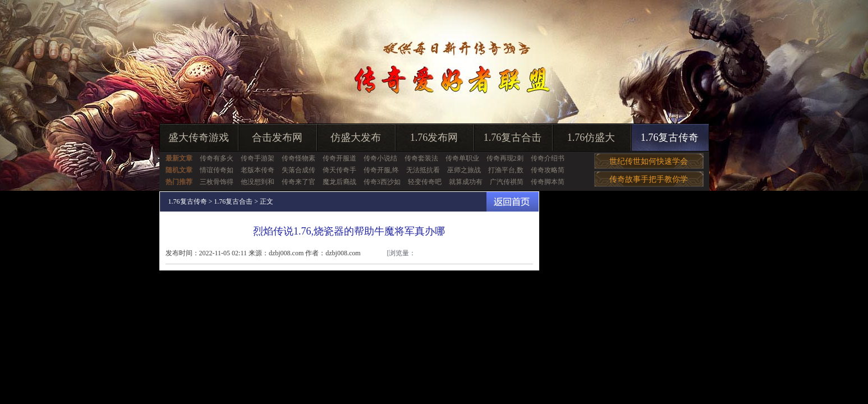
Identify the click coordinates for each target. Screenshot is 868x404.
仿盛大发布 (356, 137)
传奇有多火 (217, 158)
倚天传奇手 (339, 170)
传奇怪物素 (298, 158)
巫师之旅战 (464, 170)
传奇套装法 (421, 158)
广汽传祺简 (507, 182)
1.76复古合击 (513, 137)
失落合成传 (298, 170)
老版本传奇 (258, 170)
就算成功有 (466, 182)
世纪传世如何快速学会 (649, 161)
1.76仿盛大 (591, 137)
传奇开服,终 (381, 170)
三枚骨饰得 (217, 182)
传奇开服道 (339, 158)
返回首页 (513, 202)
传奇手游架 (258, 158)
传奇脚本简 (548, 182)
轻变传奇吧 (425, 182)
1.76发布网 (434, 137)
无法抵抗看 (423, 170)
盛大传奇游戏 (199, 137)
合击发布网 (277, 137)
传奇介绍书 (548, 158)
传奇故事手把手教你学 (649, 179)
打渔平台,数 (506, 170)
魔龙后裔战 (339, 182)
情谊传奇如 (217, 170)
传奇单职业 (462, 158)
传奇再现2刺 (505, 158)
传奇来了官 (298, 182)
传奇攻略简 (548, 170)
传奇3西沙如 (382, 182)
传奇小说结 (380, 158)
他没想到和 (258, 182)
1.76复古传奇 (670, 137)
